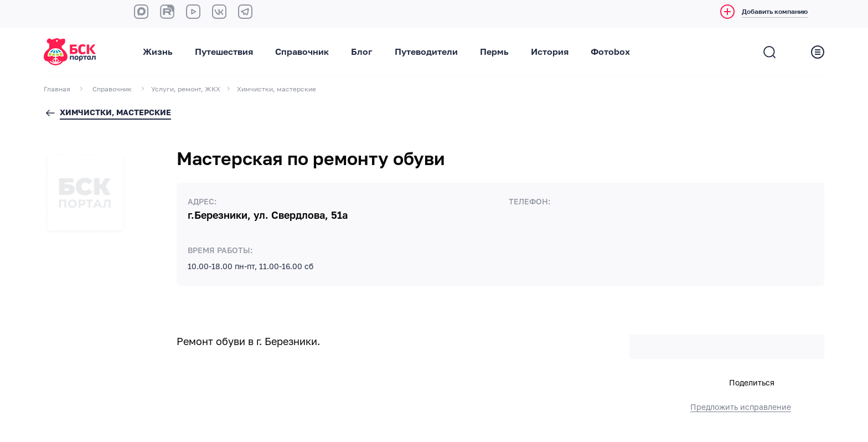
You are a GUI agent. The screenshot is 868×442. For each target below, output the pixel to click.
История (550, 52)
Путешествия (224, 52)
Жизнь (158, 52)
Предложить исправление (741, 407)
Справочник (302, 52)
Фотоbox (610, 52)
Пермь (494, 52)
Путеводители (426, 52)
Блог (362, 52)
